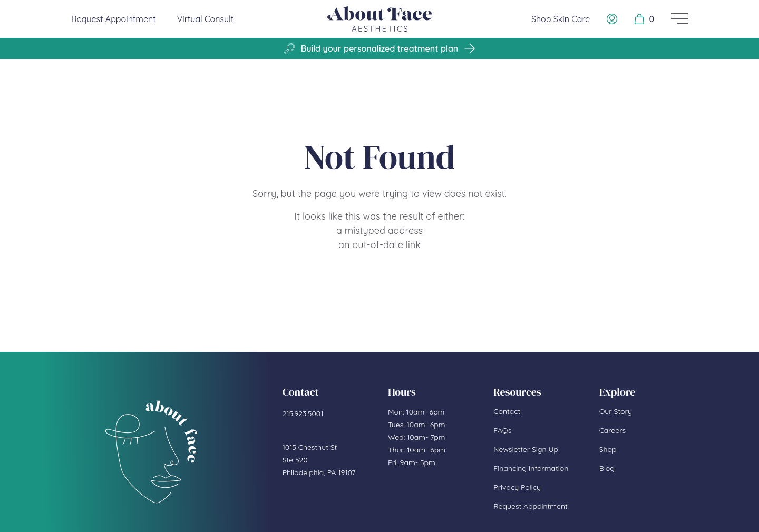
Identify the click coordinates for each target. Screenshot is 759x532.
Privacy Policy (517, 487)
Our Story (616, 411)
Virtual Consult (206, 19)
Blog (607, 468)
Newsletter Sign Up (526, 449)
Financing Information (531, 468)
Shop (608, 449)
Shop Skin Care (561, 19)
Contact (507, 411)
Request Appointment (114, 18)
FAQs (502, 430)
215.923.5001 (303, 413)
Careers (612, 430)
